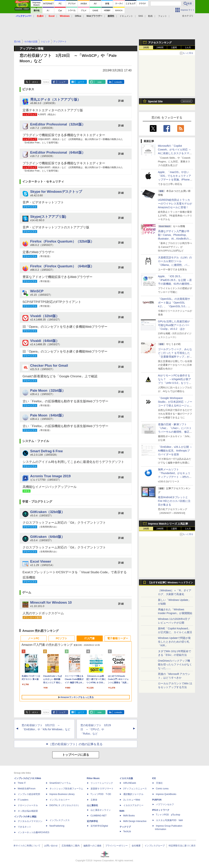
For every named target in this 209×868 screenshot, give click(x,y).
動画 (150, 16)
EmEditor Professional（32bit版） (58, 124)
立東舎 (94, 800)
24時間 (160, 48)
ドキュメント (126, 16)
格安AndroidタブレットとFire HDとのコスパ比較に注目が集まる (174, 501)
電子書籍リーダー (118, 638)
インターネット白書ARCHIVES (34, 832)
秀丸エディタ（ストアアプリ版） (55, 99)
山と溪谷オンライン (101, 810)
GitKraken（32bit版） (48, 512)
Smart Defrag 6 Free (47, 451)
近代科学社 (92, 821)
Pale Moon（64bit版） (48, 415)
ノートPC (34, 638)
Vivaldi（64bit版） (45, 341)
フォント (162, 16)
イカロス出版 (126, 778)
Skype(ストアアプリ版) (48, 217)
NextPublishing (57, 826)
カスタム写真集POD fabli (169, 820)
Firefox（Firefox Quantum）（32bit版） (62, 241)
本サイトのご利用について (27, 846)
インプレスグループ (155, 846)
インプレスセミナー (60, 800)
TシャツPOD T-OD (101, 794)
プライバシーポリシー (117, 846)
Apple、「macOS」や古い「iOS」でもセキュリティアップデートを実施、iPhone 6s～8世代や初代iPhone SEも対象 (175, 180)
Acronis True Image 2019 (51, 476)
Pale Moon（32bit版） (48, 390)
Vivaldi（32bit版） (45, 316)
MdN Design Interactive (135, 821)
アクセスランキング (160, 43)
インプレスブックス (60, 820)
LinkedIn (118, 82)
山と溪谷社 (92, 805)
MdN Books (129, 816)
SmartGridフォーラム (60, 783)
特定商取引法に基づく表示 (182, 846)
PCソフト (62, 638)
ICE (154, 778)
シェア (62, 82)
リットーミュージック (102, 783)
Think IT (22, 783)
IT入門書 (89, 638)
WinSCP (37, 291)
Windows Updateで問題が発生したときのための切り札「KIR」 (174, 642)
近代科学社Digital (99, 826)
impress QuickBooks (166, 794)
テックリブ (125, 827)
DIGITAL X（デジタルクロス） (65, 805)
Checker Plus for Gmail (49, 365)
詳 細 (121, 101)
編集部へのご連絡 (92, 846)
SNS (141, 16)
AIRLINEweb (130, 783)
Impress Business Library (62, 794)
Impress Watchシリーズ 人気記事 (168, 524)
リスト (46, 82)
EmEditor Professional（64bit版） (58, 152)
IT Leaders (23, 800)
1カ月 (188, 48)
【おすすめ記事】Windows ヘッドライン (171, 583)
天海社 (159, 783)
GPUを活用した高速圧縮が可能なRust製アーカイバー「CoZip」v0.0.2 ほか (174, 325)
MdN (122, 811)
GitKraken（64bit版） (48, 537)
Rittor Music (93, 778)
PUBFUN (157, 800)
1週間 (174, 48)
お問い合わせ (51, 846)
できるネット (24, 827)
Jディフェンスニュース (135, 789)
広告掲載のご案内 (71, 846)
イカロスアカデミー (133, 805)
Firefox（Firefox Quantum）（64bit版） (62, 266)
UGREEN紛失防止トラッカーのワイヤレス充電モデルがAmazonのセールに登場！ (175, 204)
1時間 (146, 48)
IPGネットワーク (161, 810)
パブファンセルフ (165, 804)
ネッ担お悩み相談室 (28, 811)
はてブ (81, 82)
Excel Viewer (41, 561)
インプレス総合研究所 (29, 794)
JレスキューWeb (132, 800)
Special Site (155, 101)
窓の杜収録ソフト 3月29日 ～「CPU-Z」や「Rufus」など (96, 729)
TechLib (127, 831)
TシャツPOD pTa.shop (168, 815)
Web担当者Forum (27, 789)
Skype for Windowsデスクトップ (56, 192)
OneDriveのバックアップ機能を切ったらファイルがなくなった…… (175, 664)
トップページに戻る (76, 755)
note (99, 82)
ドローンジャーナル (28, 805)
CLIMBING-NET (99, 816)
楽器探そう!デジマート (102, 789)
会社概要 (136, 846)
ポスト (35, 82)
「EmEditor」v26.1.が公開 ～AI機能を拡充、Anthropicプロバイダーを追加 (175, 451)
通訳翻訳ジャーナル (133, 794)
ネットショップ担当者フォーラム (66, 789)
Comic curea (162, 789)
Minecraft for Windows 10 (51, 602)
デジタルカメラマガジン (30, 821)
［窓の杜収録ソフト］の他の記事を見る (76, 744)
